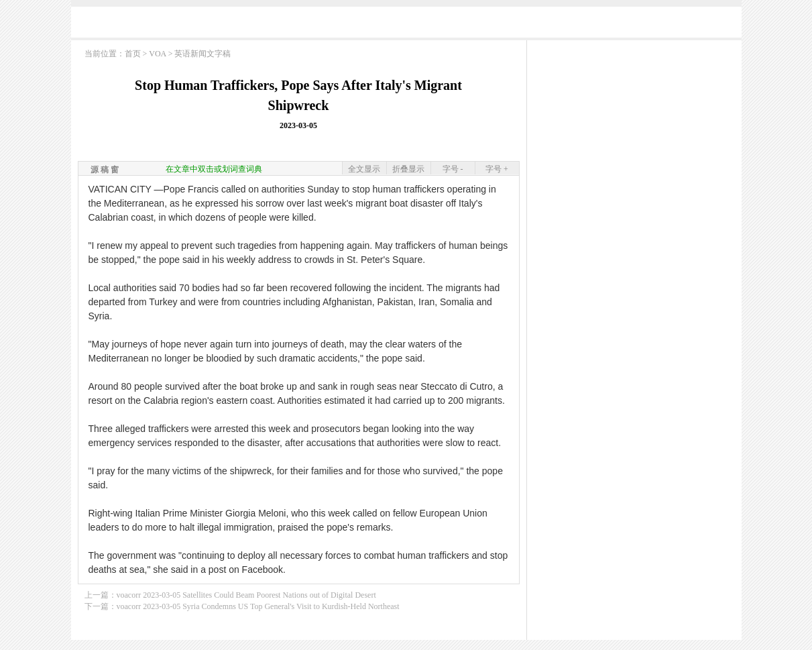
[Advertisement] (406, 25)
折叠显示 (408, 169)
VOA (157, 54)
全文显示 (364, 169)
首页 (133, 54)
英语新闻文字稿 (202, 54)
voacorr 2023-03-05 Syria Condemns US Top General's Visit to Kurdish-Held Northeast (258, 606)
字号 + (497, 169)
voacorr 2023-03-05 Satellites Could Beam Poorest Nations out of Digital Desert (246, 595)
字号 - (453, 169)
